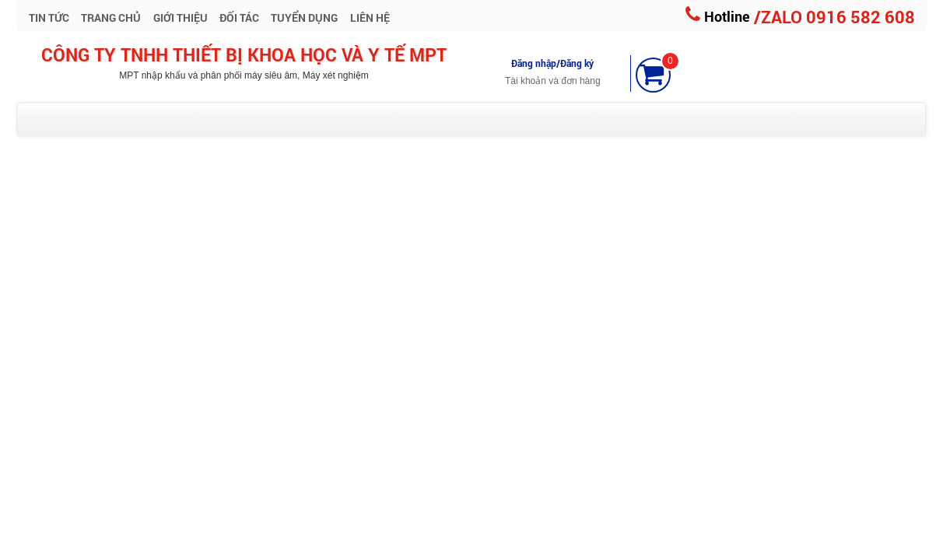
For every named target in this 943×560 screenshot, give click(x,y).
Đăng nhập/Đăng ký (552, 63)
